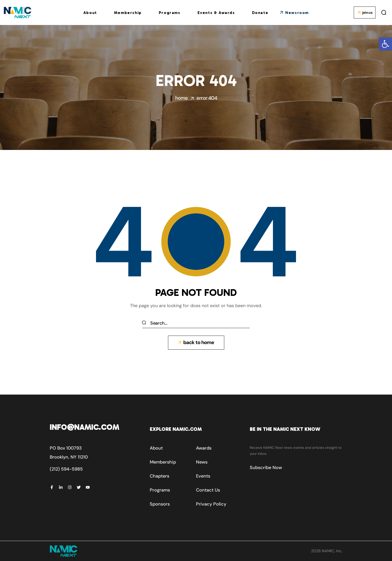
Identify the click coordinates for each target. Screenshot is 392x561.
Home (181, 98)
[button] (385, 44)
